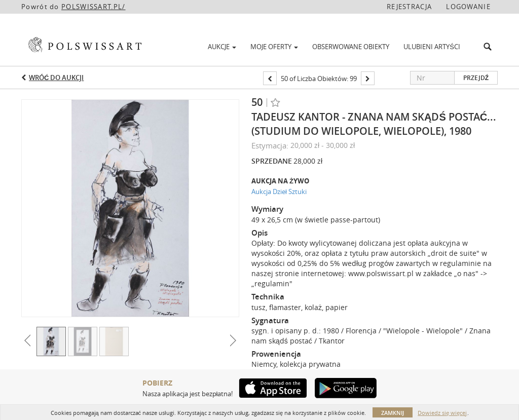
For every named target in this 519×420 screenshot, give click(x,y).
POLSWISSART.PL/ (94, 7)
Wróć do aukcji (56, 78)
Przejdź (476, 78)
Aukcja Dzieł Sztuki (279, 192)
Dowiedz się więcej (442, 413)
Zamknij (393, 413)
